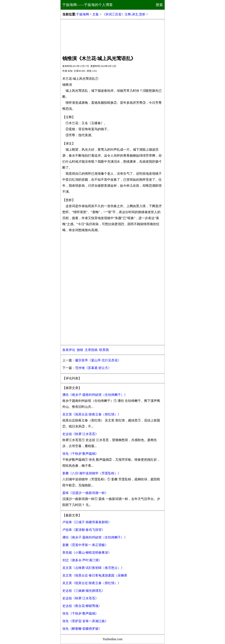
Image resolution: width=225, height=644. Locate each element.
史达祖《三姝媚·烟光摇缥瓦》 (84, 591)
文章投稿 (91, 350)
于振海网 (83, 14)
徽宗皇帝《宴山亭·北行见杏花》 (98, 360)
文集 (96, 14)
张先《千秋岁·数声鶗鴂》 (80, 454)
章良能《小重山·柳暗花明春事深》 (87, 553)
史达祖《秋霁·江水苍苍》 (80, 434)
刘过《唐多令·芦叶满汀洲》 (82, 560)
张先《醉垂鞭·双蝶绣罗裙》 (82, 629)
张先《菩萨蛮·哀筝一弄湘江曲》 (85, 621)
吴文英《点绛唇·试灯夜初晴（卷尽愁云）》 (93, 568)
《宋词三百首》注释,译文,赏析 (124, 14)
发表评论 (69, 350)
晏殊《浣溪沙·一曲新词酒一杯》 (85, 493)
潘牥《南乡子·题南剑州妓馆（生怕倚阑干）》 (95, 395)
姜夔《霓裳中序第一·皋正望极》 (85, 545)
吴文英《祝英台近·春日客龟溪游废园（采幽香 (95, 575)
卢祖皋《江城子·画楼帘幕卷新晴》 (87, 522)
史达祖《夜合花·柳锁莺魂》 (82, 606)
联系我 (104, 350)
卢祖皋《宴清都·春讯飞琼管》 (84, 530)
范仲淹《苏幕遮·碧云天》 (93, 368)
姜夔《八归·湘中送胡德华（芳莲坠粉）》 (92, 473)
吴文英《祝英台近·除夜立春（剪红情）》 (92, 414)
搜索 (159, 5)
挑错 (80, 350)
